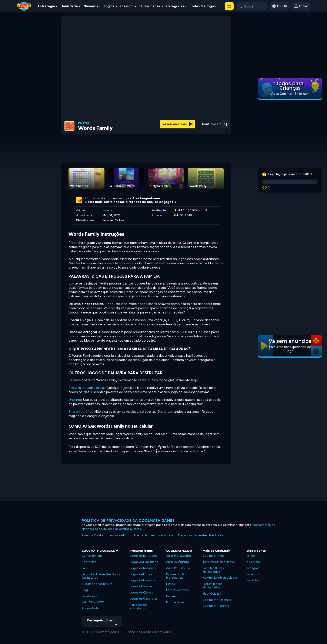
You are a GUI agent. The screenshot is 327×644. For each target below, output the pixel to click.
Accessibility (90, 608)
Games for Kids (92, 556)
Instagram (253, 568)
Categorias (175, 6)
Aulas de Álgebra (178, 562)
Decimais (172, 596)
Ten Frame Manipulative (218, 562)
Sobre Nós (89, 562)
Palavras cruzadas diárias (87, 388)
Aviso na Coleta (92, 535)
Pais (84, 568)
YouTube (252, 580)
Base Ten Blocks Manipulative (213, 570)
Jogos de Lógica (141, 574)
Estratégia (46, 6)
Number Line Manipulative (220, 578)
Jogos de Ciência (141, 593)
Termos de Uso (118, 535)
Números (91, 6)
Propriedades (175, 602)
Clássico (127, 6)
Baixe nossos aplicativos (139, 607)
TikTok (251, 556)
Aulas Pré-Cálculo (178, 568)
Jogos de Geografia (143, 599)
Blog (85, 590)
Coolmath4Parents (216, 606)
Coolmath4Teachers (217, 600)
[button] (229, 6)
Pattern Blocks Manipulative (212, 586)
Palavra (84, 123)
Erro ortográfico (81, 412)
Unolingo (75, 400)
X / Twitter (253, 562)
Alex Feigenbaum (146, 198)
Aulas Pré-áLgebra (178, 556)
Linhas (171, 584)
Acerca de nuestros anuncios (153, 535)
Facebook (253, 574)
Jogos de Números (143, 568)
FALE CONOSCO (93, 602)
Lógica (109, 6)
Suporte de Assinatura (97, 584)
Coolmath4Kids (213, 556)
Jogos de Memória (142, 580)
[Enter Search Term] (252, 6)
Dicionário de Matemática (175, 576)
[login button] (301, 6)
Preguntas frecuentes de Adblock (201, 535)
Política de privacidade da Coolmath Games (128, 520)
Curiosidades (150, 6)
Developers (89, 596)
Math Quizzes (212, 594)
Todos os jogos (203, 6)
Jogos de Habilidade (144, 562)
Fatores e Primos (177, 590)
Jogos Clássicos (141, 586)
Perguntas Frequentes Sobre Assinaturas (101, 576)
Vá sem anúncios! (178, 124)
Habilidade (69, 6)
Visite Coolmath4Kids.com (290, 94)
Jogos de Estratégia (144, 556)
